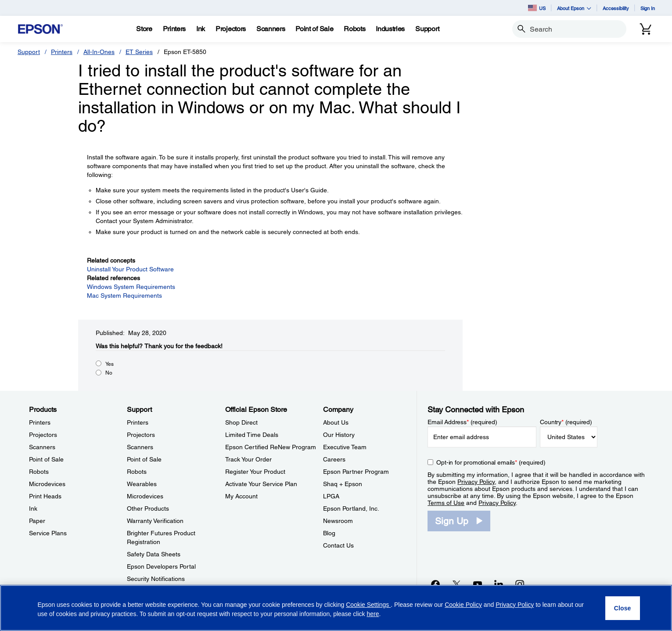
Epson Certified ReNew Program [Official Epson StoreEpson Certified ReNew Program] (271, 447)
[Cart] (646, 29)
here (373, 614)
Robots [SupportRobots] (137, 472)
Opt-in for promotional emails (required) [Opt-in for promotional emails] (491, 462)
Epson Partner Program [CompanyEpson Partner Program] (356, 472)
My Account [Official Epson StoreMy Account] (241, 496)
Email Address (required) (462, 422)
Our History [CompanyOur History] (339, 435)
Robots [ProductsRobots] (39, 472)
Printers (62, 52)
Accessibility (616, 8)
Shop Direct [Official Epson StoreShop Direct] (241, 422)
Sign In (648, 8)
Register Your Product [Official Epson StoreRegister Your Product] (255, 472)
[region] (336, 608)
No (109, 373)
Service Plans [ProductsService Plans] (48, 533)
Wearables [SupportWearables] (142, 484)
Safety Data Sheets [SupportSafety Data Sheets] (154, 554)
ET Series (139, 52)
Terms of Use (446, 503)
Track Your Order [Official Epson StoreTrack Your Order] (248, 459)
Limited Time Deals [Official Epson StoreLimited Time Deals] (252, 435)
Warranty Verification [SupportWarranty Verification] (155, 521)
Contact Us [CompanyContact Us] (338, 545)
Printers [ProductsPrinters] (40, 422)
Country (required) (566, 422)
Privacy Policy (476, 482)
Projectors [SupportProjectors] (141, 435)
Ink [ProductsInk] (33, 508)
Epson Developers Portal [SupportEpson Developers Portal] (161, 566)
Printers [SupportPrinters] (138, 422)
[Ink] (201, 29)
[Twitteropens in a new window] (456, 584)
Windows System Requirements (131, 287)
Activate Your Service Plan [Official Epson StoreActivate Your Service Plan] (261, 484)
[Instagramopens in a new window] (520, 584)
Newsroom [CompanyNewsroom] (338, 521)
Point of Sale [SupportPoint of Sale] (144, 459)
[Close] (623, 608)
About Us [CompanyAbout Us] (336, 422)
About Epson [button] (574, 8)
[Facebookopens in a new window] (435, 584)
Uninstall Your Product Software (130, 269)
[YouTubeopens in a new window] (478, 584)
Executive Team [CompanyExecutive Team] (345, 447)
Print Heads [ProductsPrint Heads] (45, 496)
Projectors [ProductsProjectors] (43, 435)
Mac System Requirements (124, 296)
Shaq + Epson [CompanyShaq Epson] (343, 484)
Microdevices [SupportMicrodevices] (145, 496)
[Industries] (390, 29)
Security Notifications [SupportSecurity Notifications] (156, 579)
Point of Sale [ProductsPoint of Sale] (46, 459)
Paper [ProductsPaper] (37, 521)
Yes (110, 364)
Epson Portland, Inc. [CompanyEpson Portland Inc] (351, 508)
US (537, 8)
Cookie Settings (368, 605)
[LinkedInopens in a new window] (499, 584)
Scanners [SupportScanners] (140, 447)
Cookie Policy (463, 605)
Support (29, 52)
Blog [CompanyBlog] (329, 533)
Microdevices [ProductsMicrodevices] (47, 484)
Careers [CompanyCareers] (334, 459)
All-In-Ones (99, 52)
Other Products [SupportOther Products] (148, 508)
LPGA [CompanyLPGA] (331, 496)
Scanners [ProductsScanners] (42, 447)
